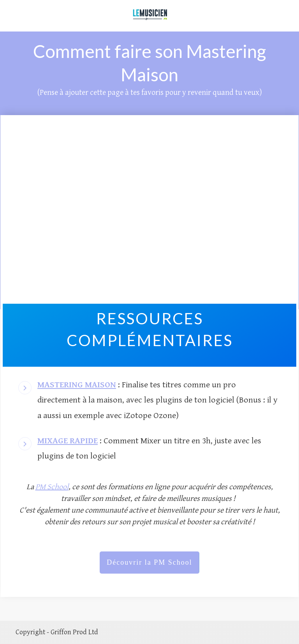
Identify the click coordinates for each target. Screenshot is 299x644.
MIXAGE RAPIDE (68, 441)
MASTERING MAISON (77, 385)
